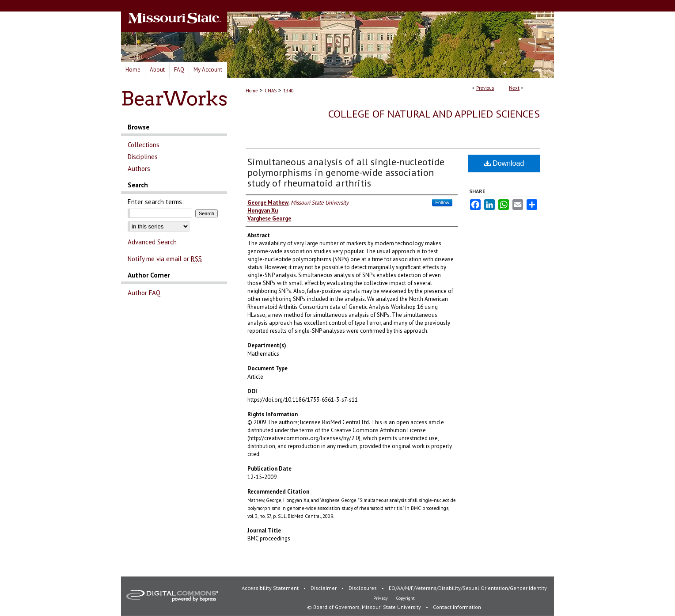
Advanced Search (152, 242)
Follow (442, 202)
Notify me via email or (165, 259)
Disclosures (363, 588)
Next (514, 88)
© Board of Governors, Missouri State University (365, 607)
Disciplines (143, 157)
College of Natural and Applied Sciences (434, 114)
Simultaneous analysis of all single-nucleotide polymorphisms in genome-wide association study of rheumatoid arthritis (346, 172)
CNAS (271, 91)
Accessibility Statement (271, 588)
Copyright (406, 598)
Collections (144, 145)
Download (504, 163)
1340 (288, 91)
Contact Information (457, 607)
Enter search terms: (156, 202)
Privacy (381, 598)
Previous (485, 88)
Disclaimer (324, 588)
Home (252, 91)
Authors (139, 169)
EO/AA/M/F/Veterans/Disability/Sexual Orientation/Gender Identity (468, 588)
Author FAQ (144, 293)
